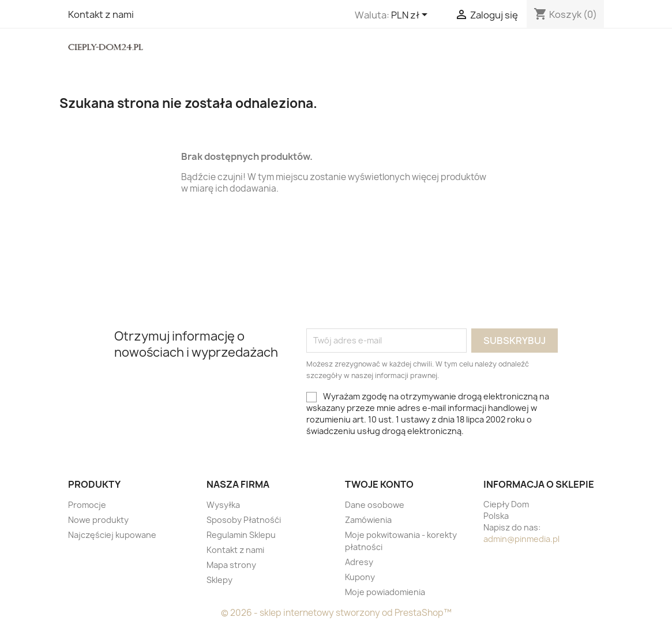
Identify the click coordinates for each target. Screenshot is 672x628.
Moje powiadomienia (385, 592)
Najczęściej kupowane (112, 535)
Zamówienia (368, 520)
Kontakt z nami (101, 14)
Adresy (359, 562)
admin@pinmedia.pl (521, 539)
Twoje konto (379, 484)
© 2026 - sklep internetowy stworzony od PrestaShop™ (336, 613)
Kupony (360, 577)
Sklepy (219, 580)
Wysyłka (223, 505)
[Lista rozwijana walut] (411, 16)
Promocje (87, 505)
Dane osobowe (375, 505)
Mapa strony (231, 565)
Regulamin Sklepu (241, 535)
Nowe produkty (98, 520)
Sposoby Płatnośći (244, 520)
